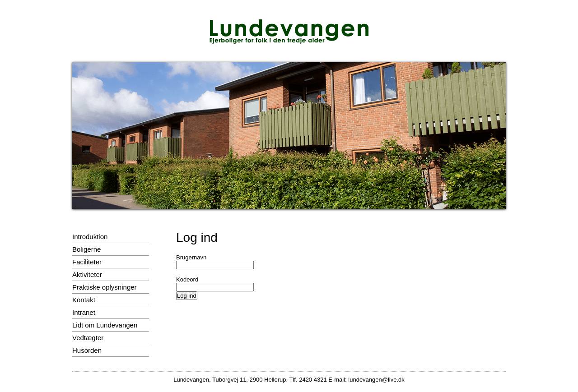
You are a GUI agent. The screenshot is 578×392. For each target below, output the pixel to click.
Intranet (84, 312)
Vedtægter (88, 338)
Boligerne (86, 249)
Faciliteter (87, 262)
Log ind (187, 296)
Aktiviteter (87, 274)
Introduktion (90, 237)
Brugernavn (191, 257)
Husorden (87, 350)
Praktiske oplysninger (105, 287)
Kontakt (84, 300)
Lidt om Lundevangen (105, 325)
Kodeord (187, 279)
